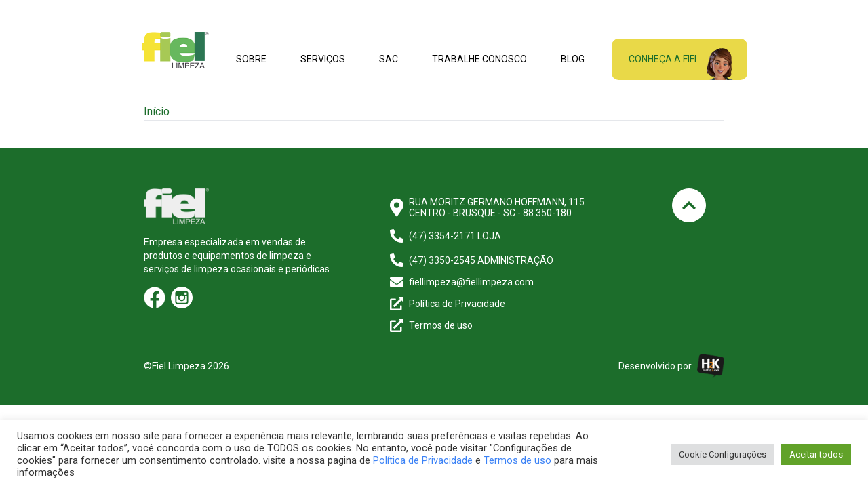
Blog (573, 59)
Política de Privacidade (423, 460)
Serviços (323, 59)
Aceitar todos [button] (816, 454)
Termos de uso (517, 460)
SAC (389, 59)
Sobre (251, 59)
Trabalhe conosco (479, 59)
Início (157, 111)
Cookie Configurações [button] (723, 454)
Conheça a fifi (663, 59)
